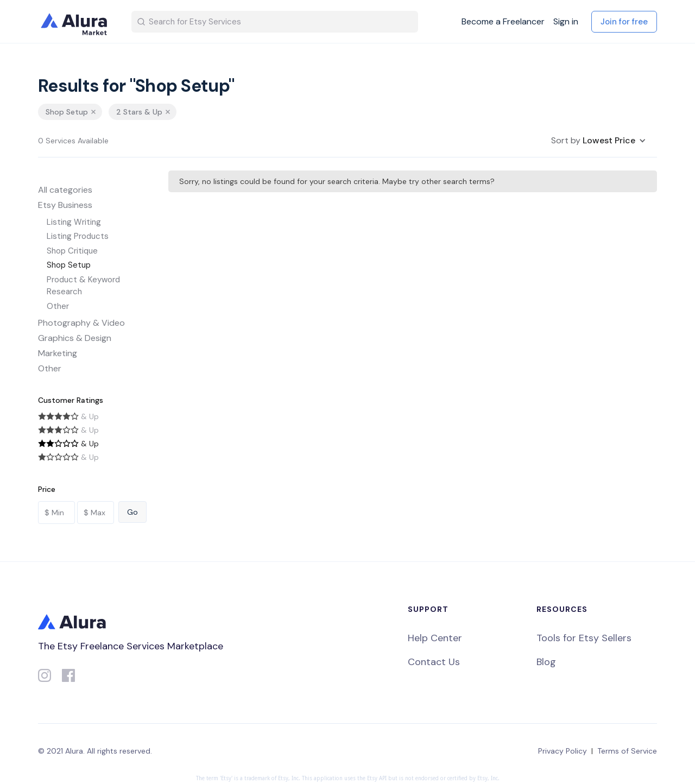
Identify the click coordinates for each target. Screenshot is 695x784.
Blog (546, 662)
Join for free (624, 22)
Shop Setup (69, 265)
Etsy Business (65, 205)
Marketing (58, 353)
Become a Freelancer (503, 22)
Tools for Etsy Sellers (584, 638)
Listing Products (78, 236)
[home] (76, 22)
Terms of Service (627, 751)
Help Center (435, 638)
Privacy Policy (563, 751)
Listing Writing (74, 222)
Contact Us (434, 662)
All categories (65, 190)
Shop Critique (72, 251)
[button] (599, 141)
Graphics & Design (75, 338)
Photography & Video (81, 323)
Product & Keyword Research (83, 286)
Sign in (566, 22)
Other (58, 306)
